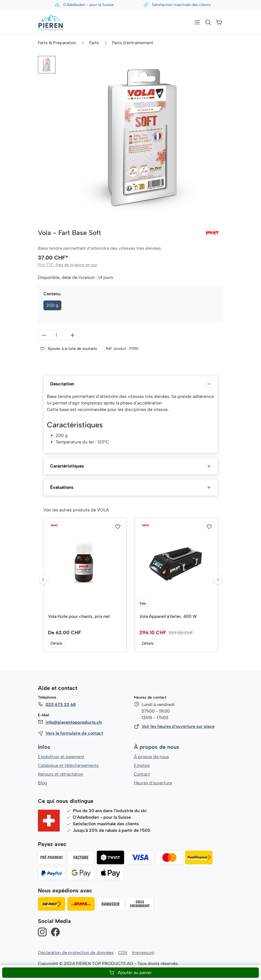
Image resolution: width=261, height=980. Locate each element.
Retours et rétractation (60, 774)
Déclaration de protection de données (76, 953)
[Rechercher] (208, 22)
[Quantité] (58, 335)
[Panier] (219, 22)
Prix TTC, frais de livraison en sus (67, 265)
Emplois (142, 765)
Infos (44, 747)
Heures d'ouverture (153, 783)
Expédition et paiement (61, 757)
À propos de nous (156, 747)
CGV (123, 953)
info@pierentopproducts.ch (73, 722)
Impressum (143, 953)
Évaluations (131, 487)
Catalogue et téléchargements (68, 765)
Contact (142, 774)
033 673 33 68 (61, 705)
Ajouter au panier (130, 973)
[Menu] (197, 22)
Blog (42, 783)
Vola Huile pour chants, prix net (79, 616)
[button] (47, 65)
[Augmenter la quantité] (73, 335)
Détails (56, 643)
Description (131, 384)
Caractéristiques (131, 466)
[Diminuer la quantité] (44, 335)
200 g (52, 305)
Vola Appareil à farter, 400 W (169, 616)
